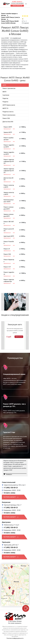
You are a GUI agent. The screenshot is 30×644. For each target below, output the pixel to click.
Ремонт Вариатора (9, 261)
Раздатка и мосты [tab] (8, 112)
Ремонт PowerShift (9, 243)
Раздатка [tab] (5, 102)
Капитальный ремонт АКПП (9, 201)
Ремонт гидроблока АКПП (9, 146)
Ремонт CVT (7, 267)
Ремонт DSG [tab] (6, 118)
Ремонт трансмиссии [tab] (9, 88)
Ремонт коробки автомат (9, 139)
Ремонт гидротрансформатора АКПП (9, 161)
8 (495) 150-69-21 (17, 2)
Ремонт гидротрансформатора (9, 280)
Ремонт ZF (7, 249)
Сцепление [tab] (6, 95)
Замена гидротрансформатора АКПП (9, 171)
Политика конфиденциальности (15, 638)
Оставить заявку (10, 493)
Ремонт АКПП (8, 127)
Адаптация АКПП (9, 236)
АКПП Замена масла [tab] (9, 105)
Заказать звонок (16, 6)
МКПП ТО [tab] (5, 108)
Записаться (7, 129)
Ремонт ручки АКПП (9, 230)
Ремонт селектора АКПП (9, 186)
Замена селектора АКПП (9, 193)
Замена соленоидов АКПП (9, 215)
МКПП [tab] (4, 92)
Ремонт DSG (7, 254)
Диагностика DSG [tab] (8, 122)
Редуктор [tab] (5, 98)
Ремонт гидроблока (9, 273)
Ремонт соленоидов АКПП (9, 208)
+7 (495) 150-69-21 (11, 488)
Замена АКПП (8, 132)
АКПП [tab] (4, 85)
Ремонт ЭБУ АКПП (9, 223)
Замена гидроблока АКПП (9, 153)
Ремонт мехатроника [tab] (9, 115)
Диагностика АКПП (8, 179)
